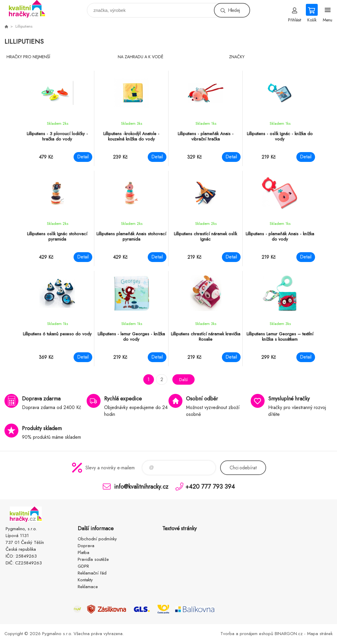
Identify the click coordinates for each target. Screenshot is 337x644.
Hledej (234, 10)
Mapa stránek (320, 634)
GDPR (83, 566)
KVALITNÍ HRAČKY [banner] (31, 9)
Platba (84, 553)
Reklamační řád (92, 573)
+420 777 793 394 (210, 486)
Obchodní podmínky (97, 539)
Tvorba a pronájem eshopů (247, 634)
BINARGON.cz (289, 634)
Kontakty (85, 580)
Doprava (86, 546)
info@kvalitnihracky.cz (141, 486)
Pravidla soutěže (93, 559)
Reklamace (88, 587)
